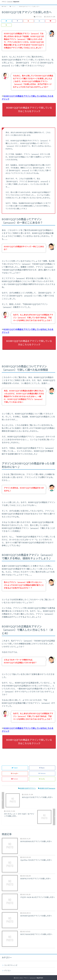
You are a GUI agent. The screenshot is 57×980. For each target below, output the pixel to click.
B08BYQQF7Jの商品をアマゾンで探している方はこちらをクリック (29, 110)
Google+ (15, 773)
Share (42, 768)
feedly (42, 779)
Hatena (42, 773)
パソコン (7, 971)
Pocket (15, 779)
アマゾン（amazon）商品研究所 (11, 2)
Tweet (15, 768)
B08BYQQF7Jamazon (47, 788)
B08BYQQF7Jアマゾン (27, 788)
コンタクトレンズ (11, 965)
